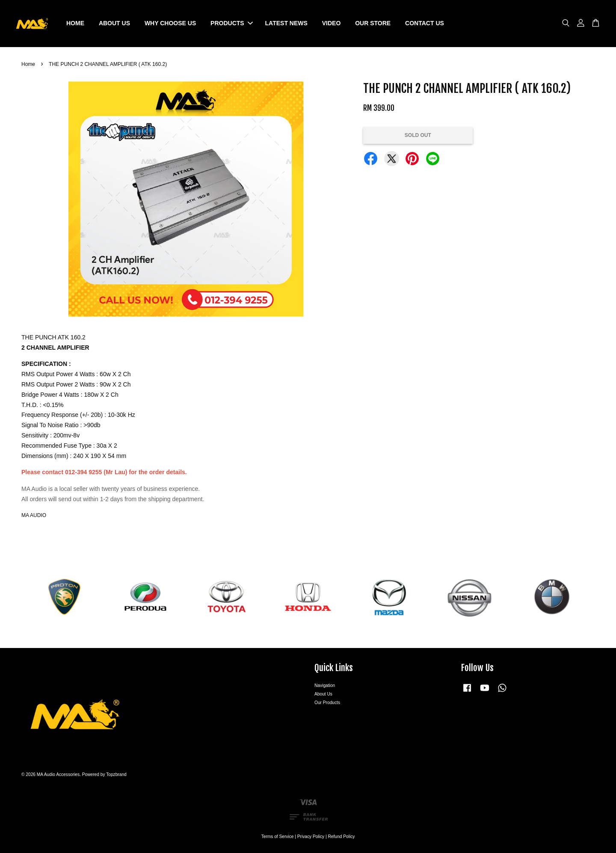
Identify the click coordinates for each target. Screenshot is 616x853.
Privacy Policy (311, 837)
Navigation (325, 685)
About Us (323, 694)
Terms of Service (278, 837)
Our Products (327, 703)
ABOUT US (114, 23)
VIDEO (332, 23)
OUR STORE (373, 23)
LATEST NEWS (286, 23)
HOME (75, 23)
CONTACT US (425, 23)
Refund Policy (342, 837)
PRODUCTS (232, 23)
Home (28, 64)
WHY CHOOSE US (170, 23)
